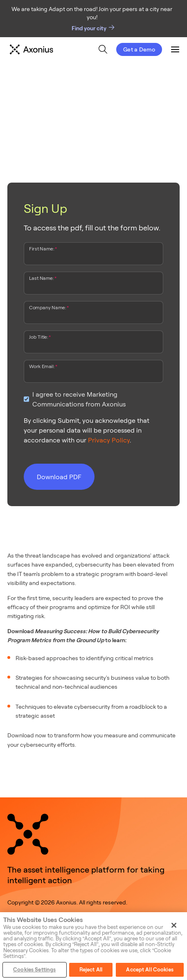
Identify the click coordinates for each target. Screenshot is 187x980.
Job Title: (39, 337)
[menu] (92, 49)
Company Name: (47, 307)
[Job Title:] (93, 344)
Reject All (91, 969)
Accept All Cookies (150, 969)
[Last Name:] (93, 285)
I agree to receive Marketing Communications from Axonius (79, 399)
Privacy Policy (109, 440)
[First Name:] (93, 256)
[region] (93, 946)
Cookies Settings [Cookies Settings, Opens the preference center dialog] (34, 969)
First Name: (42, 248)
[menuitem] (103, 49)
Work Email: (42, 366)
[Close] (174, 925)
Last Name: (41, 278)
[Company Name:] (93, 315)
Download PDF (59, 477)
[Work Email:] (93, 373)
